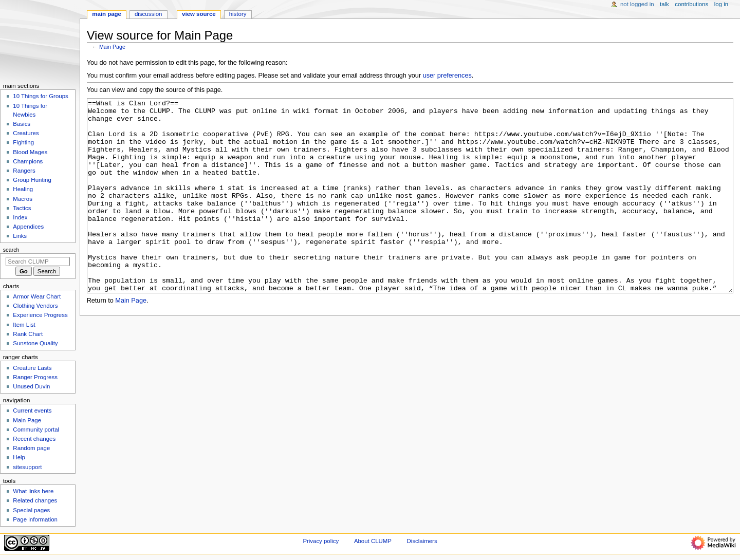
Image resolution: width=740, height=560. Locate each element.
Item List (24, 325)
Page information (35, 519)
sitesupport (27, 467)
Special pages (31, 510)
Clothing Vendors (35, 306)
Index (20, 217)
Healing (23, 189)
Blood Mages (30, 152)
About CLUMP (373, 541)
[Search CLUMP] (38, 262)
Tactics (22, 208)
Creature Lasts (32, 368)
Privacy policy (321, 541)
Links (20, 236)
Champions (28, 161)
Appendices (28, 227)
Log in (721, 4)
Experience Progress (40, 315)
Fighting (23, 142)
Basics (22, 124)
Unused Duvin (31, 386)
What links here (33, 491)
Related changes (35, 500)
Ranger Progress (35, 377)
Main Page (112, 47)
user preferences (447, 76)
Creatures (26, 133)
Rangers (24, 171)
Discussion (148, 14)
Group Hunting (32, 180)
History (238, 14)
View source (199, 14)
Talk (664, 4)
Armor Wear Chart (37, 296)
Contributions (691, 4)
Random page (31, 448)
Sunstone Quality (35, 343)
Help (19, 457)
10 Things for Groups (40, 96)
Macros (23, 199)
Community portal (36, 430)
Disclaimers (422, 541)
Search (11, 250)
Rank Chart (28, 334)
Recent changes (34, 439)
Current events (32, 410)
